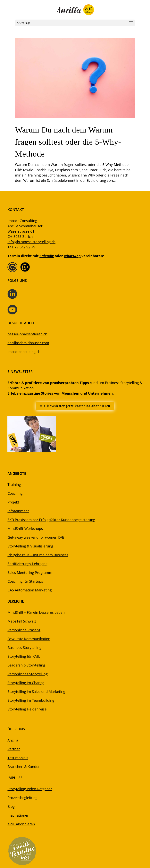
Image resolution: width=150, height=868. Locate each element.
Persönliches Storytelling (27, 674)
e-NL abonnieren (21, 824)
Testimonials (18, 758)
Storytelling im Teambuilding (31, 700)
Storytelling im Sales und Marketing (36, 692)
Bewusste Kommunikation (29, 639)
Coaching (15, 493)
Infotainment (18, 511)
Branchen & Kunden (24, 767)
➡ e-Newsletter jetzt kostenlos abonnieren (75, 406)
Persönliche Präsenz (24, 630)
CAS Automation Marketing (29, 590)
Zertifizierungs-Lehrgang (27, 564)
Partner (14, 749)
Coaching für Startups (25, 581)
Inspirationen (18, 815)
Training (14, 485)
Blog (11, 806)
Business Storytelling (24, 648)
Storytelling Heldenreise (27, 709)
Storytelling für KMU (24, 656)
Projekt (13, 502)
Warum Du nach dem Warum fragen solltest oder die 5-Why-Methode (68, 142)
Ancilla (13, 740)
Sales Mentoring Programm (30, 572)
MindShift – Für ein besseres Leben (36, 612)
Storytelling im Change (26, 683)
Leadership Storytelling (26, 665)
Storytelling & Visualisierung (30, 546)
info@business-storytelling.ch (31, 242)
